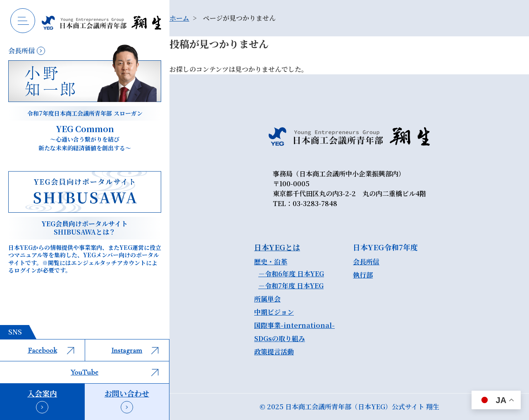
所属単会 (267, 299)
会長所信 (366, 262)
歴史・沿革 (271, 262)
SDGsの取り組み (280, 338)
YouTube (115, 372)
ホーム (179, 18)
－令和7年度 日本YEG (291, 286)
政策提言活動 (274, 352)
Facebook (51, 350)
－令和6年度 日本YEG (291, 274)
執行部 (363, 275)
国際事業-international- (294, 325)
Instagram (135, 350)
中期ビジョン (274, 312)
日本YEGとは (277, 247)
